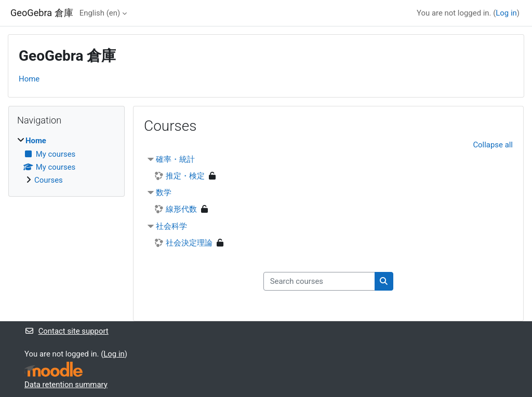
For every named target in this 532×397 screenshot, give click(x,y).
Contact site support (66, 331)
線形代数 (181, 209)
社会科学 (171, 226)
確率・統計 (175, 159)
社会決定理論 (189, 243)
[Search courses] (319, 281)
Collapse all (493, 145)
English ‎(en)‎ (100, 13)
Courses (49, 180)
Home (29, 79)
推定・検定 (185, 176)
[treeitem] (66, 161)
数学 (164, 193)
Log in (506, 13)
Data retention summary (66, 385)
